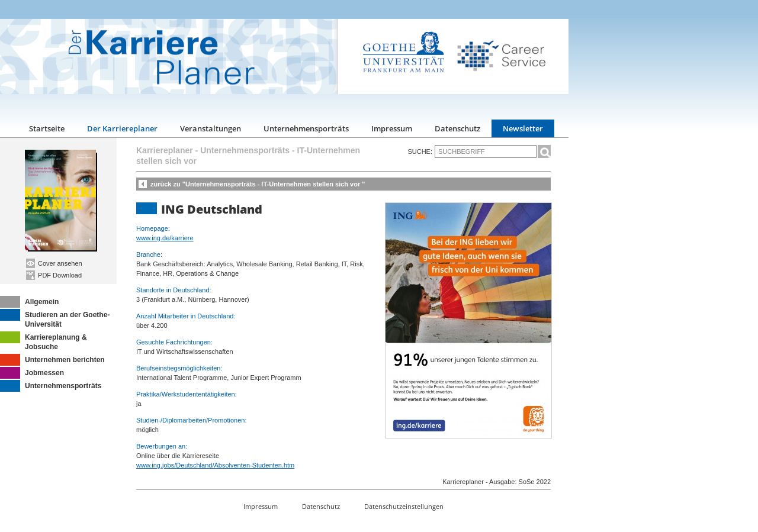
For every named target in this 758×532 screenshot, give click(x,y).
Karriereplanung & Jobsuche (44, 341)
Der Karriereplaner (122, 128)
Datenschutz (457, 128)
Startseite (47, 128)
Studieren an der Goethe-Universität (55, 319)
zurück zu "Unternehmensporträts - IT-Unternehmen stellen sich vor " (258, 184)
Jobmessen (32, 373)
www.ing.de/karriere (165, 238)
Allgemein (29, 302)
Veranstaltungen (211, 128)
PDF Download (54, 275)
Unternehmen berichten (52, 360)
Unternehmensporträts (306, 128)
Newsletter (523, 128)
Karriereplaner (165, 150)
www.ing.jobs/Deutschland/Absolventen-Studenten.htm (215, 465)
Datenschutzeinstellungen (404, 506)
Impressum (392, 128)
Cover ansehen (54, 263)
